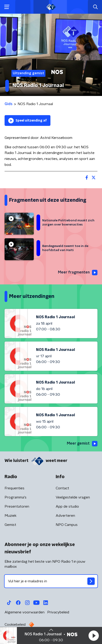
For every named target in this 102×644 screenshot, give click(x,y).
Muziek (10, 516)
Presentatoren (17, 506)
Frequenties (14, 488)
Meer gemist (82, 444)
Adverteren (65, 516)
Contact (62, 488)
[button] (94, 636)
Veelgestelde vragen (73, 497)
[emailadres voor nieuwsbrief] (51, 581)
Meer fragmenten (78, 273)
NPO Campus (67, 525)
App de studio (67, 506)
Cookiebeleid (15, 625)
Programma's (16, 497)
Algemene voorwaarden (25, 612)
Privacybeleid (58, 612)
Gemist (10, 525)
